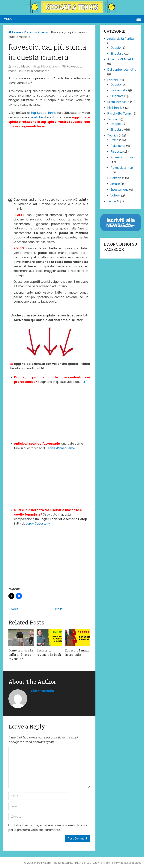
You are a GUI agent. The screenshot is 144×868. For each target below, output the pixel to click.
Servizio (116, 178)
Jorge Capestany (37, 524)
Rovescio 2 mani (122, 168)
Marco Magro (21, 66)
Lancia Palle (119, 90)
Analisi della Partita (120, 39)
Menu (8, 19)
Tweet (13, 609)
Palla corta (118, 146)
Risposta (117, 152)
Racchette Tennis (120, 114)
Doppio (116, 48)
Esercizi (113, 80)
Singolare (117, 54)
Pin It (58, 609)
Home (15, 32)
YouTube (37, 117)
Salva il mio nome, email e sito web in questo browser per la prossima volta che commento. (48, 828)
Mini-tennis (115, 108)
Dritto (114, 140)
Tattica (112, 119)
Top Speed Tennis (43, 113)
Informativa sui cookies (127, 863)
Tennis (112, 201)
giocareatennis (42, 691)
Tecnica (113, 135)
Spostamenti (119, 190)
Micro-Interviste (118, 102)
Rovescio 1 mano (36, 32)
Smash (115, 184)
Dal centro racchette (122, 70)
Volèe (115, 195)
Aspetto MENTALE (121, 59)
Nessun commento (36, 71)
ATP (85, 382)
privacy (105, 863)
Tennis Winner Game (61, 448)
